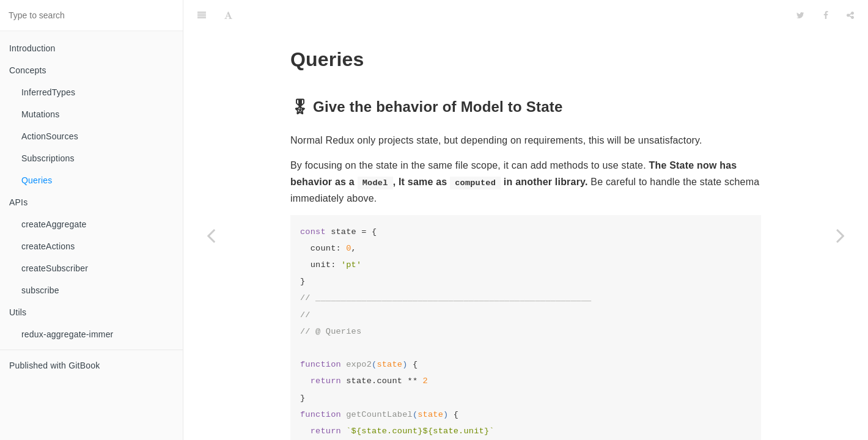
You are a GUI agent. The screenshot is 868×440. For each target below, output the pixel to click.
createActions (48, 246)
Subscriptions (48, 158)
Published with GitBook (54, 365)
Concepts (28, 70)
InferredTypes (48, 92)
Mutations (41, 114)
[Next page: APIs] (840, 235)
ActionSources (50, 136)
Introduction (32, 48)
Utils (18, 312)
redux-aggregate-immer (67, 334)
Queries (37, 180)
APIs (18, 202)
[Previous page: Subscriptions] (211, 235)
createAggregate (54, 224)
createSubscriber (55, 268)
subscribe (40, 290)
